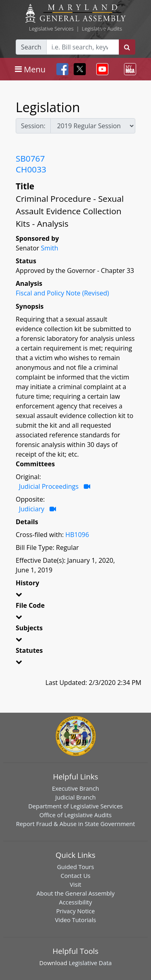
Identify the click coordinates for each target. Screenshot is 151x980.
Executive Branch (75, 788)
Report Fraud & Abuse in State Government (75, 824)
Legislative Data (90, 963)
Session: (33, 126)
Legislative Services (51, 29)
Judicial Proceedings (49, 486)
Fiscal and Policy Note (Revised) (62, 293)
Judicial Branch (75, 797)
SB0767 (30, 158)
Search (31, 47)
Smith (49, 248)
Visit (75, 884)
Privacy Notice (75, 911)
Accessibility (76, 902)
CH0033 (31, 169)
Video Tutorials (76, 920)
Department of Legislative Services (75, 806)
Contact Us (75, 875)
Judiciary (32, 509)
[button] (75, 596)
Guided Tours (75, 867)
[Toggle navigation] (30, 69)
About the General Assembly (75, 893)
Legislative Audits (102, 29)
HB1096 (77, 535)
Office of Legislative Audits (75, 815)
